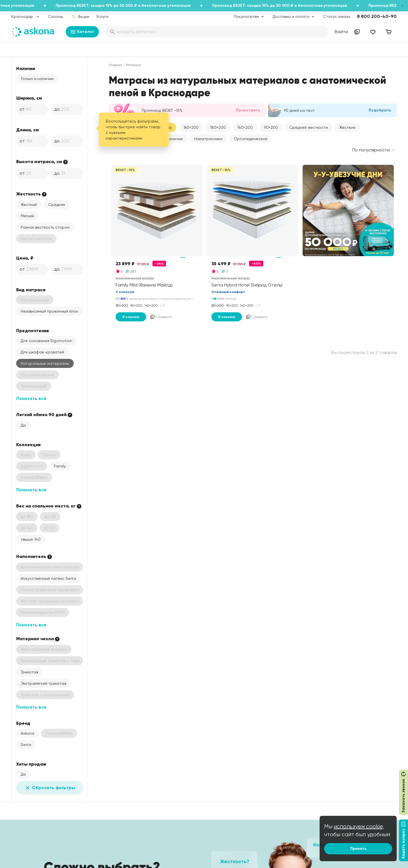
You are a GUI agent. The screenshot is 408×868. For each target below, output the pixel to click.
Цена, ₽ (25, 258)
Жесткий (29, 205)
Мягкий (27, 216)
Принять (358, 849)
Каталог (82, 32)
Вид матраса (31, 290)
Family (60, 466)
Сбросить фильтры (50, 788)
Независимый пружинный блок (49, 311)
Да (23, 425)
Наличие (26, 68)
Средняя (57, 205)
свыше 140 (31, 539)
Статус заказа (337, 16)
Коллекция (28, 444)
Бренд (23, 723)
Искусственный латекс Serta (48, 578)
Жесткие (347, 127)
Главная (115, 65)
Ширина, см (29, 98)
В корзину (131, 317)
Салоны (56, 16)
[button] (191, 127)
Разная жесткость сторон (45, 227)
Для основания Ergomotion (46, 341)
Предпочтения (32, 330)
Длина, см (27, 130)
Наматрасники (208, 139)
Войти (341, 32)
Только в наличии (37, 79)
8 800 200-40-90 (377, 16)
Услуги (102, 16)
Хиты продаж (31, 764)
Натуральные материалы (45, 363)
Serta (26, 745)
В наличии (173, 139)
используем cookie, (359, 826)
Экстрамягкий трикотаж (44, 683)
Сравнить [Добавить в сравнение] (161, 317)
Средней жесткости (309, 127)
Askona (27, 733)
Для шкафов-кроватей (42, 352)
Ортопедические (251, 139)
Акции (80, 16)
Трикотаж (30, 672)
